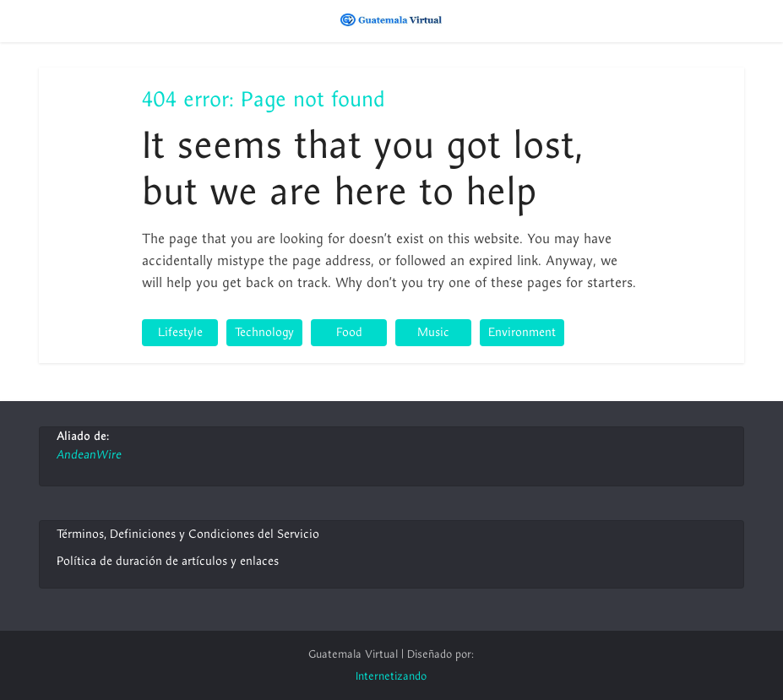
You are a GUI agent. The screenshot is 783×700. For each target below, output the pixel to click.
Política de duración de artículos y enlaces (168, 561)
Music (433, 332)
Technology (264, 332)
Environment (522, 332)
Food (349, 332)
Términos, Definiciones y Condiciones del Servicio (188, 534)
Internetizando (391, 676)
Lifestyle (180, 332)
